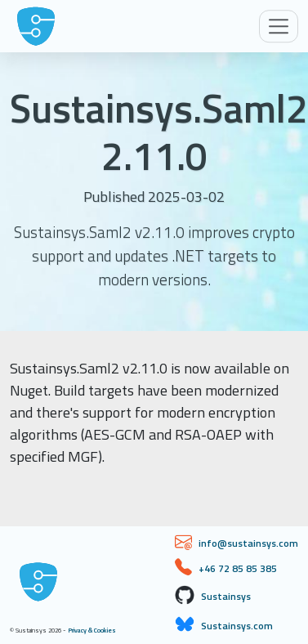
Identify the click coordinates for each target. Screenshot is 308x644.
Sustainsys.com (237, 626)
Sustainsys (226, 596)
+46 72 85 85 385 (238, 568)
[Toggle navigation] (279, 26)
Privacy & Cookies (92, 630)
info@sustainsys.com (248, 543)
